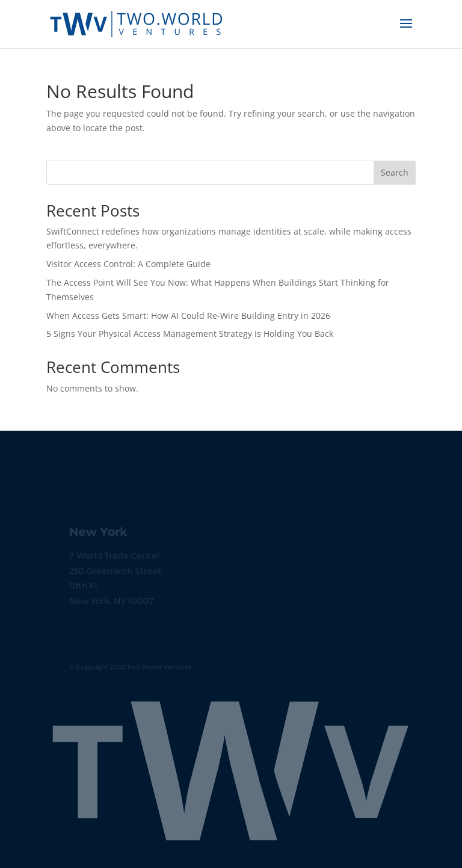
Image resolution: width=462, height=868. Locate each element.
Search (395, 172)
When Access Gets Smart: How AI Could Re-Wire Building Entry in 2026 (188, 315)
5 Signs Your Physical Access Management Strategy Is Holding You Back (190, 334)
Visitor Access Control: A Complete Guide (128, 264)
